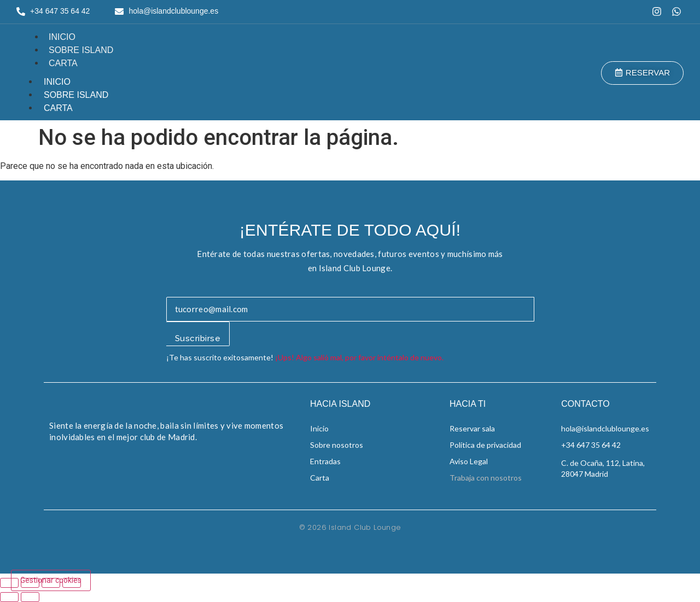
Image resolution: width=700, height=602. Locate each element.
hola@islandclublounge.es (605, 428)
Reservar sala (472, 428)
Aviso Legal (469, 461)
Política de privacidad (485, 445)
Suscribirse (198, 338)
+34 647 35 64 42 (591, 445)
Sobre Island (81, 50)
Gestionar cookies (51, 580)
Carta (63, 63)
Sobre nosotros (337, 445)
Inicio (62, 37)
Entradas (325, 461)
